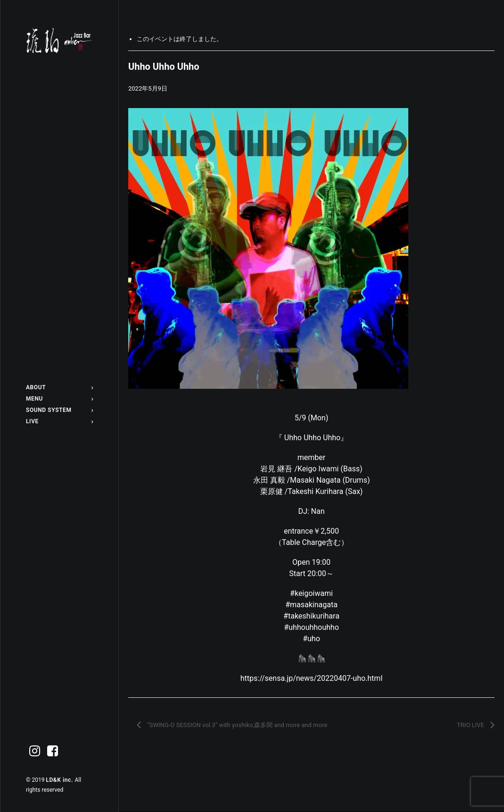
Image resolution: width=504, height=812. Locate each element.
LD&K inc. (60, 780)
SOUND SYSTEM (59, 410)
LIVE (59, 421)
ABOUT (59, 387)
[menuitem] (59, 387)
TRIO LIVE (471, 725)
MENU (59, 399)
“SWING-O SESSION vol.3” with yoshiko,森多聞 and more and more (236, 725)
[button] (35, 751)
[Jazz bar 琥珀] (59, 41)
